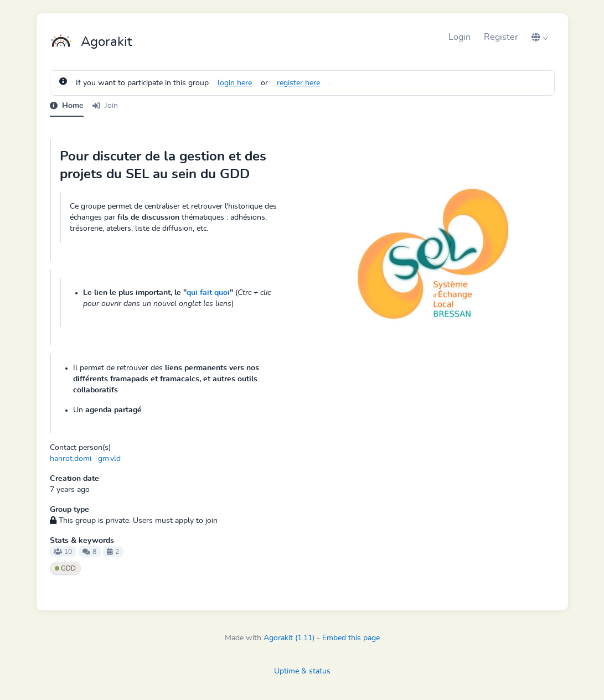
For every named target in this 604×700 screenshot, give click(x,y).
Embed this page (351, 638)
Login (460, 37)
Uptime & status (302, 671)
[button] (540, 37)
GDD (65, 568)
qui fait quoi (208, 293)
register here (298, 83)
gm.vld (109, 459)
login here (235, 83)
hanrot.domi (71, 459)
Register (501, 37)
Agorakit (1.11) (289, 638)
